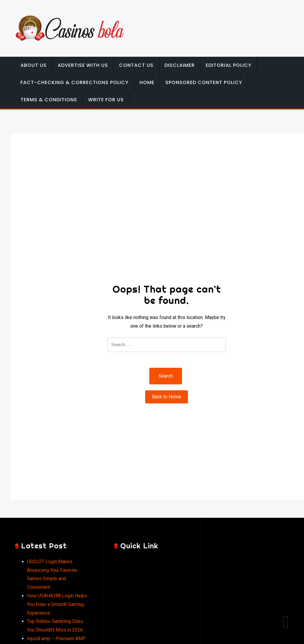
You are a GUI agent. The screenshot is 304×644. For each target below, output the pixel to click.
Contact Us (136, 65)
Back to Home (167, 397)
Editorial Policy (229, 65)
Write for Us (106, 100)
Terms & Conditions (49, 100)
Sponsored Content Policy (204, 82)
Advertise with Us (83, 65)
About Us (34, 65)
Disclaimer (180, 65)
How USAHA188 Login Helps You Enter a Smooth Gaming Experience (57, 604)
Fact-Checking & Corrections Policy (75, 82)
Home (147, 82)
